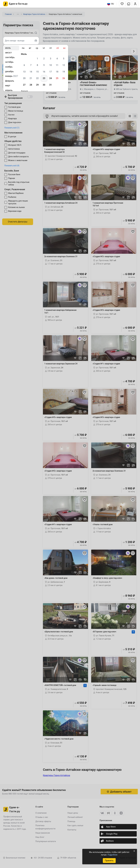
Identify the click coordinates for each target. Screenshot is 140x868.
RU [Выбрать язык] (111, 4)
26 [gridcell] (64, 78)
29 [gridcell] (37, 85)
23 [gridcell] (44, 78)
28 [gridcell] (31, 85)
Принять (109, 861)
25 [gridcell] (57, 78)
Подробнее (112, 855)
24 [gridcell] (50, 78)
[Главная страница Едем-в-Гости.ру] (15, 4)
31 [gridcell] (50, 85)
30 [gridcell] (44, 85)
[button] (122, 4)
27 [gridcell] (24, 85)
